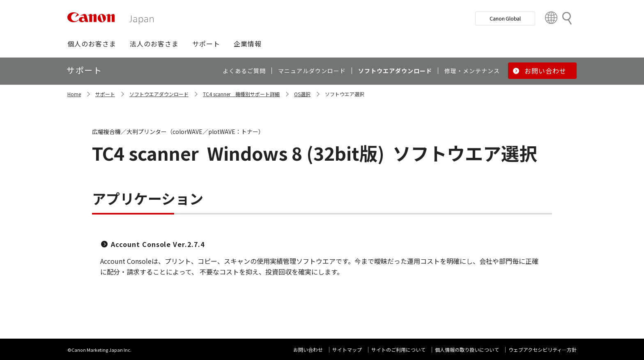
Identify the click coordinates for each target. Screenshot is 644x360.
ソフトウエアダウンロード (159, 94)
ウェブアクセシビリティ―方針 (543, 350)
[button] (92, 44)
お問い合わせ (308, 350)
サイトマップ (347, 350)
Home (74, 94)
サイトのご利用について (398, 350)
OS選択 (302, 94)
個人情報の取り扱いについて (467, 350)
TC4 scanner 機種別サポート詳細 (241, 94)
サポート (105, 94)
